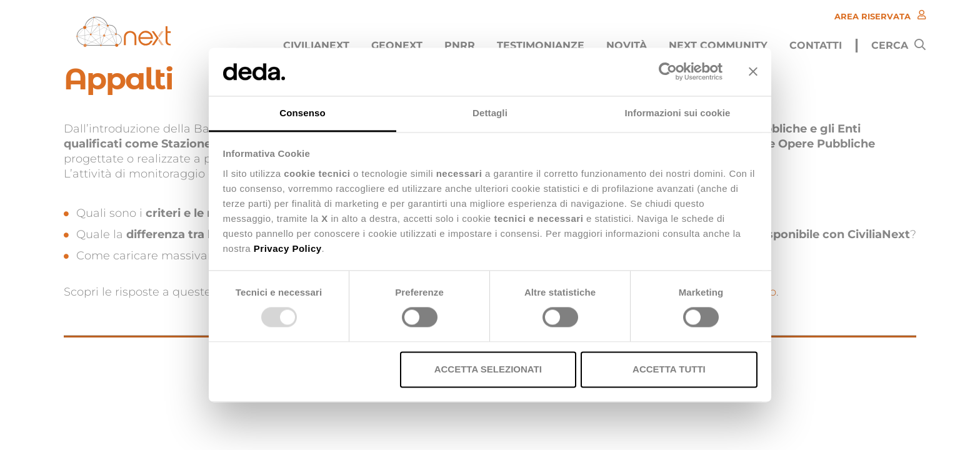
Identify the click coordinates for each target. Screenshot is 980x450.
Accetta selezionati (488, 369)
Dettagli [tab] (490, 113)
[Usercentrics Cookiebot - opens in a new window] (668, 72)
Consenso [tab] (302, 113)
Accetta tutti (669, 369)
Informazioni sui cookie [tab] (678, 113)
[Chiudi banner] (753, 72)
